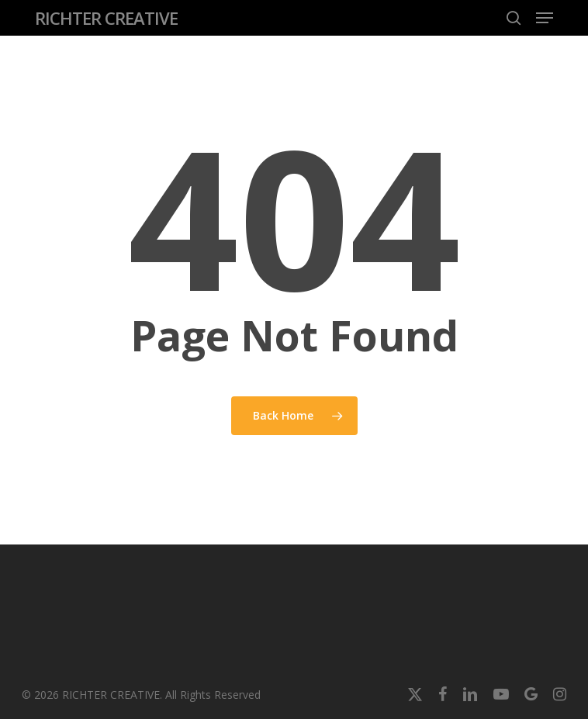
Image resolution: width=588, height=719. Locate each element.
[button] (545, 18)
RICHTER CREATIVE (106, 18)
